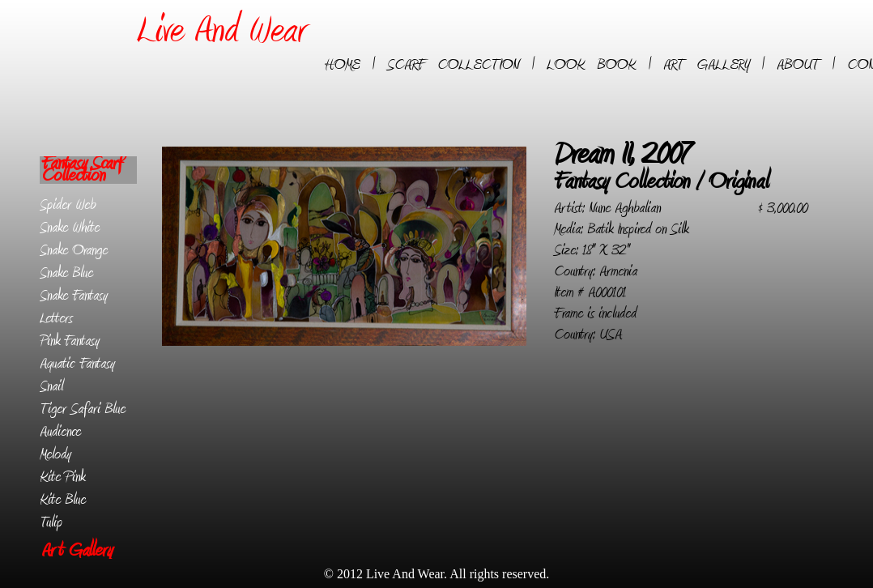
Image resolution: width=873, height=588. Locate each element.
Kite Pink (62, 477)
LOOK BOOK (591, 65)
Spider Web (68, 205)
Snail (51, 386)
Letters (56, 318)
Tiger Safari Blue (83, 409)
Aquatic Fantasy (77, 364)
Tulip (51, 522)
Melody (55, 454)
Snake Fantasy (74, 296)
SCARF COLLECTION (453, 65)
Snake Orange (74, 250)
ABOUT (798, 65)
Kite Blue (63, 500)
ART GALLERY (706, 65)
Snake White (70, 228)
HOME (342, 65)
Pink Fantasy (70, 341)
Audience (60, 432)
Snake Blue (66, 273)
